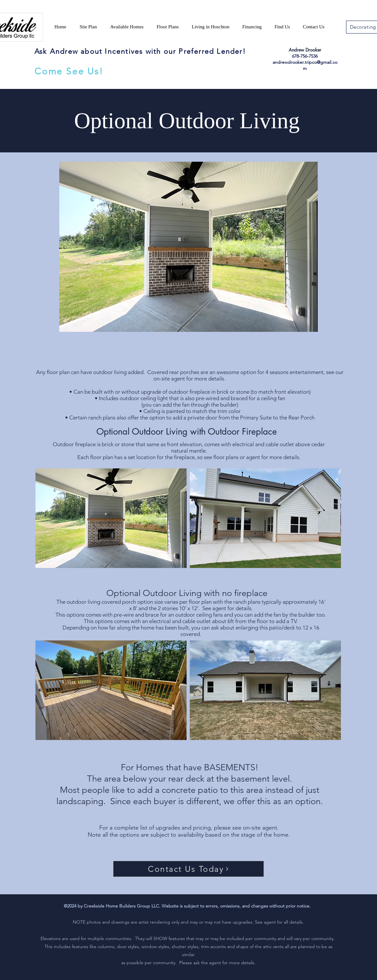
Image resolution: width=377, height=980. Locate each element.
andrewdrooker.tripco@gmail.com (305, 65)
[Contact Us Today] (188, 869)
